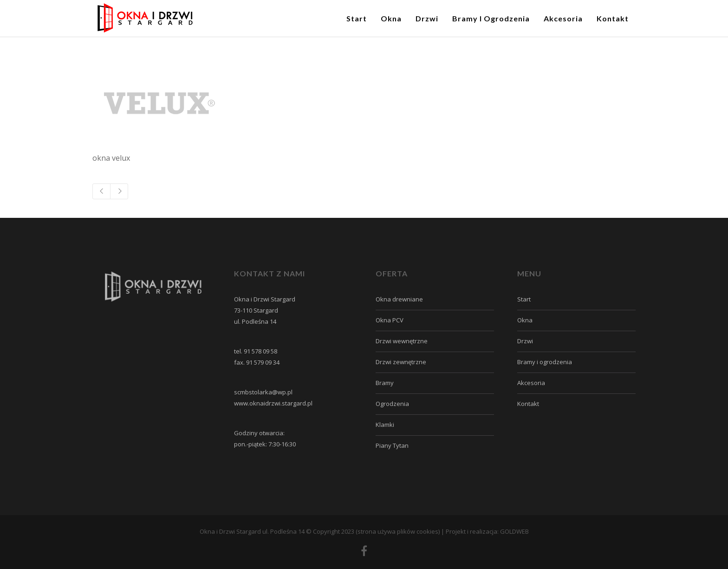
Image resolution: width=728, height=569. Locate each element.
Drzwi (525, 341)
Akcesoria (531, 383)
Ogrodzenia (392, 404)
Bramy (385, 383)
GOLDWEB (514, 531)
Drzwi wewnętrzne (402, 341)
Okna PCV (390, 320)
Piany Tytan (392, 445)
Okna (525, 320)
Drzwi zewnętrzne (401, 362)
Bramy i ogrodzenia (545, 362)
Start (524, 299)
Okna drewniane (399, 299)
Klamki (385, 425)
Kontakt (528, 404)
